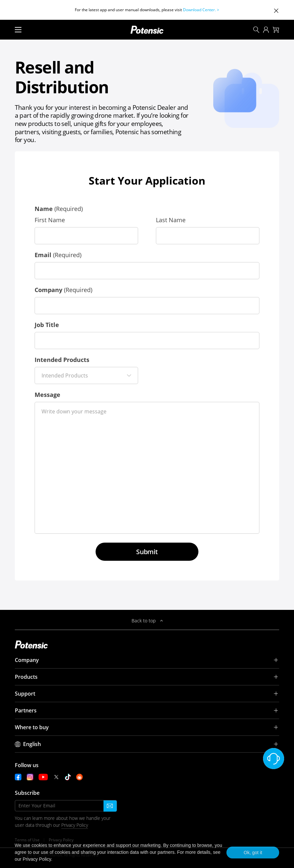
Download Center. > (201, 10)
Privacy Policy (75, 825)
